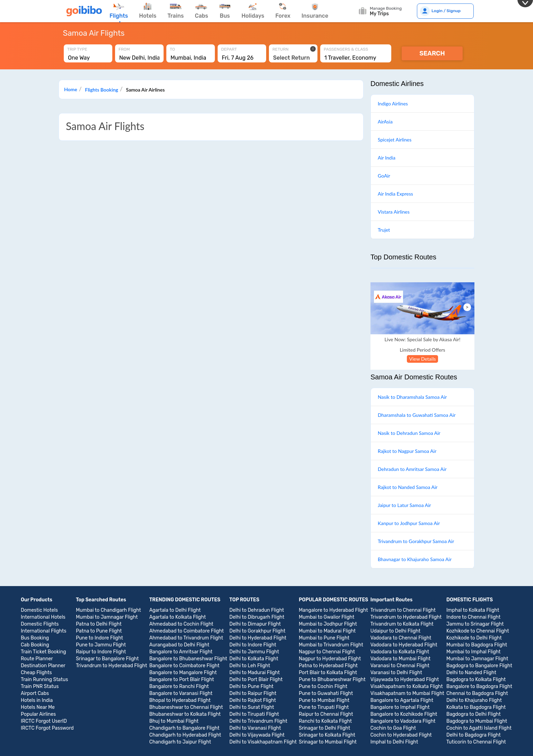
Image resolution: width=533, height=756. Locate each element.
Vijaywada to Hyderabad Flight (405, 680)
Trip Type (77, 49)
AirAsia (385, 122)
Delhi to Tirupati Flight (254, 714)
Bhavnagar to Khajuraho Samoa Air (415, 559)
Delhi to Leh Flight (250, 666)
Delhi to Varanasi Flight (255, 728)
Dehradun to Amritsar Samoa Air (412, 469)
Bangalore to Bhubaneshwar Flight (188, 659)
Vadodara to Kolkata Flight (400, 652)
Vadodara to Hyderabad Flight (404, 645)
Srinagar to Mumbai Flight (328, 742)
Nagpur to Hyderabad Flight (330, 659)
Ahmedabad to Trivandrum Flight (186, 638)
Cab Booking (35, 645)
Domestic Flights (40, 624)
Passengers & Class (346, 49)
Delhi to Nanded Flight (471, 673)
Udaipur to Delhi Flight (396, 631)
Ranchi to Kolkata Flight (325, 721)
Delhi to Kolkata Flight (254, 659)
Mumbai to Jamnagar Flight (107, 617)
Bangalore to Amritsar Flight (181, 652)
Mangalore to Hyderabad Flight (333, 610)
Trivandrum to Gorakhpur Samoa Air (416, 541)
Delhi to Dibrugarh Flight (257, 617)
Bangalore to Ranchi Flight (179, 686)
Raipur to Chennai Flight (326, 714)
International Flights (43, 631)
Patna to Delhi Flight (99, 624)
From (124, 49)
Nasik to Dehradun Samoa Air (409, 433)
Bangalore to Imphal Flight (400, 707)
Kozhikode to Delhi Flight (474, 638)
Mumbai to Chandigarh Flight (108, 610)
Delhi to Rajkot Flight (253, 700)
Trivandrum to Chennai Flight (403, 610)
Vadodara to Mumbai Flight (401, 659)
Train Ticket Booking (43, 652)
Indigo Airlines (393, 104)
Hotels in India (37, 700)
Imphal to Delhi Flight (394, 742)
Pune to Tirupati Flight (324, 707)
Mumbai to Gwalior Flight (326, 617)
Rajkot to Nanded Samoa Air (408, 487)
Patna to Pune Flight (99, 631)
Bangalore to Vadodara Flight (403, 721)
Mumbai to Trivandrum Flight (331, 645)
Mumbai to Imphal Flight (473, 652)
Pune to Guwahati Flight (326, 693)
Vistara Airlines (394, 212)
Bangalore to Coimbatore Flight (185, 666)
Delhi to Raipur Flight (253, 693)
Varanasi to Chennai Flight (400, 666)
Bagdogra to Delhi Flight (474, 714)
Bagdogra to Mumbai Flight (477, 721)
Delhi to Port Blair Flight (256, 680)
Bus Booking (35, 638)
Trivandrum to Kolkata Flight (402, 624)
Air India (387, 158)
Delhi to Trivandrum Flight (258, 721)
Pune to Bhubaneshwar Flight (332, 680)
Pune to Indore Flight (99, 638)
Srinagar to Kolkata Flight (327, 735)
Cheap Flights (36, 673)
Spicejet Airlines (395, 140)
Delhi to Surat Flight (252, 707)
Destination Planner (43, 666)
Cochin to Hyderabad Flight (401, 735)
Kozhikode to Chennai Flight (478, 631)
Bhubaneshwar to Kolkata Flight (185, 714)
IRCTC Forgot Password (47, 728)
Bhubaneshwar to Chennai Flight (186, 707)
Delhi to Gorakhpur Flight (257, 631)
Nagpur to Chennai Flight (327, 652)
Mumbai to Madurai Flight (327, 631)
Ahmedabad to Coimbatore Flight (187, 631)
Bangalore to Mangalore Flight (183, 673)
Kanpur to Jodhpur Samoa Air (409, 523)
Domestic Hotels (39, 610)
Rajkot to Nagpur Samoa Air (407, 451)
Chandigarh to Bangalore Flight (185, 728)
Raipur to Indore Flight (101, 652)
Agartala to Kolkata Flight (178, 617)
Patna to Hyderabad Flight (328, 666)
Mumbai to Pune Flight (324, 638)
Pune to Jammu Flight (101, 645)
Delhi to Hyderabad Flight (258, 638)
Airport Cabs (35, 693)
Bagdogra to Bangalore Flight (479, 666)
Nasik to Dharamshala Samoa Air (412, 397)
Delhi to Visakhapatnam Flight (263, 742)
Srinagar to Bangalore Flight (107, 659)
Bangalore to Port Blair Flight (182, 680)
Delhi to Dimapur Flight (255, 624)
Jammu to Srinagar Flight (475, 624)
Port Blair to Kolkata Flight (328, 673)
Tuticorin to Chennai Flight (476, 742)
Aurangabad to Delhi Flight (179, 645)
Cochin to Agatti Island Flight (479, 728)
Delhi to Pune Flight (251, 686)
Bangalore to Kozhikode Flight (404, 714)
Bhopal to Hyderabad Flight (180, 700)
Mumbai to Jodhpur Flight (328, 624)
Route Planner (37, 659)
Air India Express (395, 194)
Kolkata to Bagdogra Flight (476, 707)
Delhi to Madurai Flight (255, 673)
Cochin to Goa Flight (393, 728)
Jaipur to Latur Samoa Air (404, 505)
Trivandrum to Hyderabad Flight (112, 666)
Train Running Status (44, 680)
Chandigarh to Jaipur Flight (180, 742)
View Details (422, 359)
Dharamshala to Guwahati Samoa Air (417, 415)
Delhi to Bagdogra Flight (474, 735)
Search (432, 53)
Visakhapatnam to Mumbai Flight (407, 693)
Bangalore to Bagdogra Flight (479, 686)
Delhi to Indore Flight (253, 645)
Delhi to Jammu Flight (254, 652)
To (172, 49)
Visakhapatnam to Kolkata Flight (407, 686)
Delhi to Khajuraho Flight (474, 700)
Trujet (384, 230)
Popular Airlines (38, 714)
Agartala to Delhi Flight (175, 610)
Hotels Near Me (38, 707)
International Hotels (43, 617)
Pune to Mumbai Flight (324, 700)
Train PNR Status (40, 686)
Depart (229, 49)
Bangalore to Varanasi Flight (181, 693)
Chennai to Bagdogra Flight (477, 693)
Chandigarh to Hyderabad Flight (185, 735)
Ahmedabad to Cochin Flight (181, 624)
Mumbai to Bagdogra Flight (477, 645)
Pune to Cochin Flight (323, 686)
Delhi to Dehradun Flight (257, 610)
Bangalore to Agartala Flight (402, 700)
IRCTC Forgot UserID (44, 721)
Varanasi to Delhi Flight (396, 673)
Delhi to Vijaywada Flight (257, 735)
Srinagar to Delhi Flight (324, 728)
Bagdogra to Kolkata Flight (476, 680)
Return (281, 49)
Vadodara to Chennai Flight (401, 638)
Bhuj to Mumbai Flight (174, 721)
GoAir (384, 176)
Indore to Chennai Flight (473, 617)
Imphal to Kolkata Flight (473, 610)
